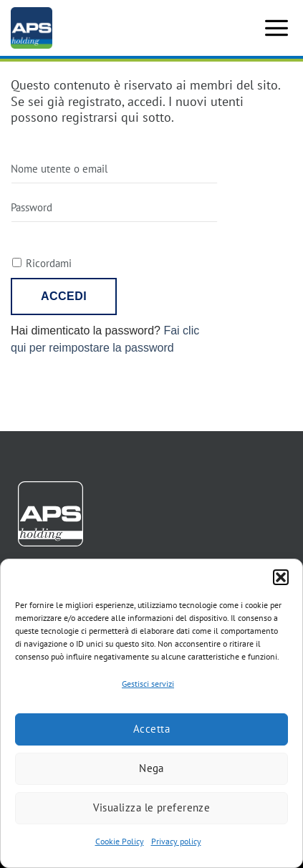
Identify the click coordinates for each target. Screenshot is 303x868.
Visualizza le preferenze (152, 807)
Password (32, 207)
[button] (281, 577)
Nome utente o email (59, 169)
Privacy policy (176, 841)
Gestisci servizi (148, 684)
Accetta (151, 729)
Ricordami (49, 263)
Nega (151, 768)
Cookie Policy (120, 841)
